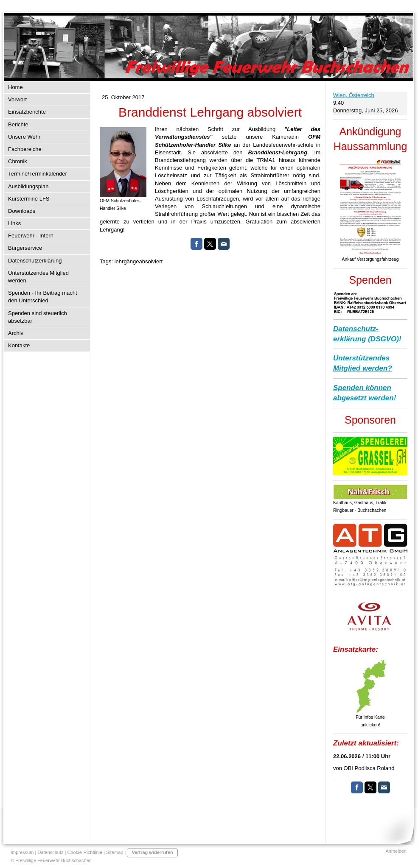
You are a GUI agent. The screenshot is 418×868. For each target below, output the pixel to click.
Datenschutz (50, 852)
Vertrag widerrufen (152, 852)
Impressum (22, 852)
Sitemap (115, 852)
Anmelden (396, 851)
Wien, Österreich (354, 95)
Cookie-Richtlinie (85, 852)
